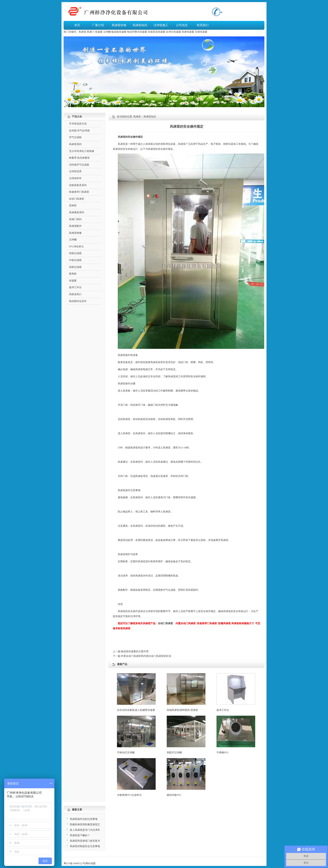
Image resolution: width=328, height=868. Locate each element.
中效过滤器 (75, 260)
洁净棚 (107, 32)
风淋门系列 (75, 219)
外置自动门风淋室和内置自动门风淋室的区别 (146, 656)
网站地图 (91, 863)
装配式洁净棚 (186, 735)
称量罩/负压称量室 (79, 158)
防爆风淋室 (224, 623)
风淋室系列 (75, 144)
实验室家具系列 (78, 185)
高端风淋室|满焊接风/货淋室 (186, 692)
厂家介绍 (98, 25)
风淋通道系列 (77, 212)
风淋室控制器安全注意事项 (85, 846)
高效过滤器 (75, 267)
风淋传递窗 (188, 32)
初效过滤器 (75, 253)
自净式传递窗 (173, 32)
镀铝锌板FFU (186, 777)
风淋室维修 (75, 233)
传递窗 (99, 32)
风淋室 (82, 32)
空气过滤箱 (75, 137)
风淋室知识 (140, 25)
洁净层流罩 (75, 171)
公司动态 (182, 25)
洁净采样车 (75, 178)
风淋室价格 (119, 25)
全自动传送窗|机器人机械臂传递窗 (136, 692)
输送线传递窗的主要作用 (135, 651)
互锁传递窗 (201, 32)
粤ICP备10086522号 (74, 863)
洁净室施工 (161, 25)
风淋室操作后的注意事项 (84, 819)
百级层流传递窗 (156, 32)
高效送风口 (75, 294)
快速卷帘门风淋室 (207, 623)
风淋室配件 (75, 226)
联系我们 (203, 25)
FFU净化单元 (76, 247)
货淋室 (73, 205)
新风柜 (73, 274)
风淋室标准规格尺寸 (243, 623)
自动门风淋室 (165, 623)
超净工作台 (236, 692)
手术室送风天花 (78, 124)
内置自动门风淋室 (186, 623)
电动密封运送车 (78, 301)
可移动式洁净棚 (136, 735)
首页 (77, 25)
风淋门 (91, 32)
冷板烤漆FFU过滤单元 (136, 777)
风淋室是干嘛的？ (80, 835)
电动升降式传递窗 (137, 32)
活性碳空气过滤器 (79, 165)
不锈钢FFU (236, 735)
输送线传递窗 (119, 32)
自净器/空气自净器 (79, 131)
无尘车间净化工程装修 (82, 151)
